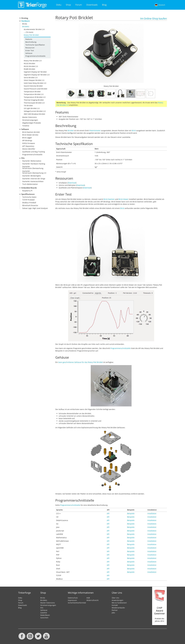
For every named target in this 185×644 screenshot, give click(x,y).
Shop (68, 5)
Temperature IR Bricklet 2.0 (35, 97)
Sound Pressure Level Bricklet (36, 89)
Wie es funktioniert (119, 603)
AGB (88, 598)
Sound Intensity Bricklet (33, 86)
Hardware (26, 21)
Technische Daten (29, 197)
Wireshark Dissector (30, 205)
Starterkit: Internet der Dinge (34, 179)
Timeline (26, 126)
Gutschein (44, 618)
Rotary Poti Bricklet (31, 35)
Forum (79, 5)
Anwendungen (118, 600)
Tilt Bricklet (28, 106)
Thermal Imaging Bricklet (34, 100)
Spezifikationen (28, 194)
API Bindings (27, 140)
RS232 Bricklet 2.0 (31, 66)
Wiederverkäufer (118, 608)
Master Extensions (30, 117)
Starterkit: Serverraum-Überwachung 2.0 (34, 172)
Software (25, 129)
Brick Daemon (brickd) (31, 132)
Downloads (92, 5)
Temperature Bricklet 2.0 (34, 94)
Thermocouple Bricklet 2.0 (34, 103)
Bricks (25, 24)
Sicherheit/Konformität (77, 603)
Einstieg (25, 18)
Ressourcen (30, 48)
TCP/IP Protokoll (28, 200)
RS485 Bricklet (29, 69)
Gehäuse (29, 53)
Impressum (72, 600)
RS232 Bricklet (29, 63)
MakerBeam (45, 615)
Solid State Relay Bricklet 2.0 (35, 83)
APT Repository (28, 146)
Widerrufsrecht (92, 600)
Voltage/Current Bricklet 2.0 (35, 111)
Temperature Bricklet (32, 92)
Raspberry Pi (27, 191)
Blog (104, 5)
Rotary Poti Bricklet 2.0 (33, 61)
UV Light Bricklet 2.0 (32, 108)
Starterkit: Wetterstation (32, 161)
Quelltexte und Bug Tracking (34, 152)
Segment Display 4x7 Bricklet (35, 72)
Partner (115, 610)
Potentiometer (95, 131)
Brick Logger (27, 138)
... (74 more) (28, 32)
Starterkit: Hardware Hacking (34, 164)
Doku (59, 5)
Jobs (113, 613)
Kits (23, 158)
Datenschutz (73, 598)
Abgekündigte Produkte (32, 123)
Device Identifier (29, 149)
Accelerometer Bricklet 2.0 (34, 29)
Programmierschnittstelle (35, 56)
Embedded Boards (29, 188)
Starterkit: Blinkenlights (32, 176)
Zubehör (44, 613)
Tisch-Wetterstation (30, 184)
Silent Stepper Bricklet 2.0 (34, 80)
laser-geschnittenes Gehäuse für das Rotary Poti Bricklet (81, 362)
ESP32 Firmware (29, 143)
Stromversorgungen (30, 120)
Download (72, 183)
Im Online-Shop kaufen (154, 19)
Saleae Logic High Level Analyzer (35, 208)
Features (29, 39)
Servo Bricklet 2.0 (31, 78)
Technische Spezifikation (35, 45)
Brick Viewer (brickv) (30, 135)
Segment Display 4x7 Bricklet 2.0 (37, 75)
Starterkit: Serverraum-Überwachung (33, 167)
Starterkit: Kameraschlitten (33, 181)
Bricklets (26, 27)
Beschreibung (31, 42)
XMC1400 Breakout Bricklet (34, 114)
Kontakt (115, 605)
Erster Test (30, 50)
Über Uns (115, 598)
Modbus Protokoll (29, 203)
